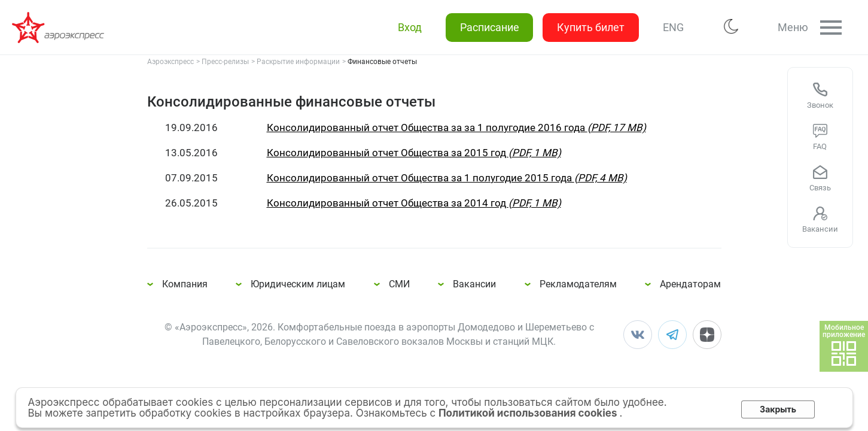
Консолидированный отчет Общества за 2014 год (414, 203)
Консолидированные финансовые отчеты (60, 28)
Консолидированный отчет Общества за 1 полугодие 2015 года (447, 178)
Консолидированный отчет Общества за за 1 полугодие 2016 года (456, 128)
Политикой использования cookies (529, 413)
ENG (673, 27)
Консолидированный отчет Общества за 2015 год (414, 153)
